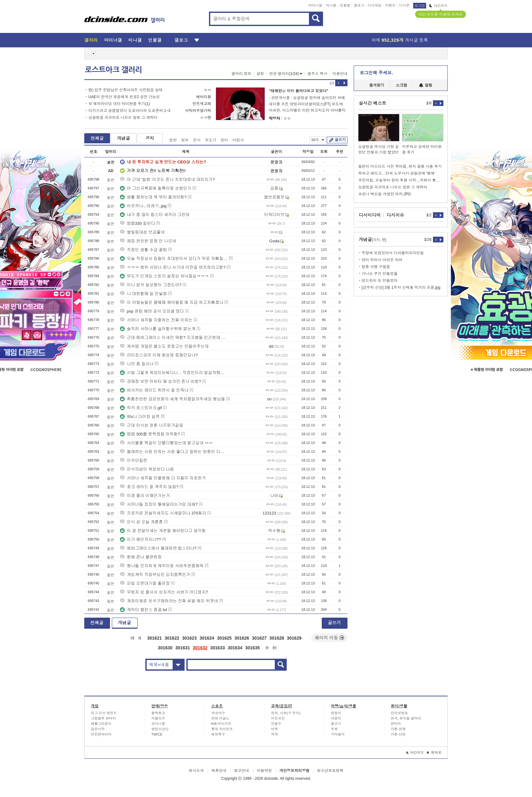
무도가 (211, 140)
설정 (260, 74)
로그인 (420, 6)
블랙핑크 (158, 713)
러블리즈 (158, 718)
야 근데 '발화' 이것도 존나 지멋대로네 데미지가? (167, 179)
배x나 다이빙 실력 (140, 417)
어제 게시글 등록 (400, 40)
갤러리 (91, 40)
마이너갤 (315, 5)
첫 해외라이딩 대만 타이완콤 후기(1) (119, 104)
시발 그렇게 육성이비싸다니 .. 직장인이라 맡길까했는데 (174, 373)
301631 (183, 648)
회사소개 (196, 771)
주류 (334, 729)
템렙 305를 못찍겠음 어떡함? (150, 434)
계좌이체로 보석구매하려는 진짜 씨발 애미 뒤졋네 (169, 601)
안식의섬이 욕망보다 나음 (147, 469)
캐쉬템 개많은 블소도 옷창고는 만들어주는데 (164, 346)
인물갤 (345, 5)
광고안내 (242, 771)
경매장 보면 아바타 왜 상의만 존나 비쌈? (161, 381)
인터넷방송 (399, 713)
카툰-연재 (398, 729)
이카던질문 (134, 460)
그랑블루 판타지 (103, 718)
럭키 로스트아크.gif (141, 408)
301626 (242, 638)
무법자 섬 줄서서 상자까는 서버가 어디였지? (164, 592)
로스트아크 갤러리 (113, 70)
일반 (173, 140)
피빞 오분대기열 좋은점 (145, 583)
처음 (132, 638)
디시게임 (375, 5)
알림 (426, 85)
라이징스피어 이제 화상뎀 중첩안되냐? (159, 355)
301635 (252, 648)
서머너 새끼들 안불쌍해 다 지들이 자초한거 (163, 478)
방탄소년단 (160, 729)
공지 (150, 138)
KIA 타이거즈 (221, 724)
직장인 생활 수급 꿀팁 (143, 250)
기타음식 (338, 734)
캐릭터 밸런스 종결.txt (144, 610)
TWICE (157, 734)
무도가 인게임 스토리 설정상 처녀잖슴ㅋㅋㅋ (164, 276)
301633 (218, 648)
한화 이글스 (220, 718)
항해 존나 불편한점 (141, 557)
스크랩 (402, 85)
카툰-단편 (398, 734)
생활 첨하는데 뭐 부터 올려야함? (153, 197)
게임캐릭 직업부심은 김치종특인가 (155, 575)
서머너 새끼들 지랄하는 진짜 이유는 (156, 320)
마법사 (238, 140)
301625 (224, 638)
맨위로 (434, 752)
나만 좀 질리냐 (137, 364)
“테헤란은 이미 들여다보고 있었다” (299, 91)
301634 (235, 648)
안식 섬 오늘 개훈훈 (141, 522)
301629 (294, 638)
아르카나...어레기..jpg (143, 206)
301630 (165, 648)
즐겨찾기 (377, 85)
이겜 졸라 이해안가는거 (145, 496)
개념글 (123, 138)
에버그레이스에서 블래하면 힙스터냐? (158, 548)
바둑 (274, 729)
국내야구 (218, 713)
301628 (277, 638)
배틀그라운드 (101, 724)
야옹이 (336, 718)
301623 (189, 638)
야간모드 (438, 6)
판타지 (396, 724)
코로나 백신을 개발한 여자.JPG (385, 194)
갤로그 (359, 5)
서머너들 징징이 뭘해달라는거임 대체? (159, 504)
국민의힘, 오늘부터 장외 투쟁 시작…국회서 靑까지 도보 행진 (401, 180)
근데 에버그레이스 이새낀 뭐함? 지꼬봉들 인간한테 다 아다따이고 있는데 (174, 338)
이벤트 (390, 5)
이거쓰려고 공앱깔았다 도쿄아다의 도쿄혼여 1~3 (129, 111)
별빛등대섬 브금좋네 (142, 232)
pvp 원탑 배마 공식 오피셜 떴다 (152, 311)
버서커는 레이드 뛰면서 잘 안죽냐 (154, 390)
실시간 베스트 (373, 103)
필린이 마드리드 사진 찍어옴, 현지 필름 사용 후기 (400, 166)
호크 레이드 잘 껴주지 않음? (149, 487)
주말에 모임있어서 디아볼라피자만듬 (393, 253)
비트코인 (278, 718)
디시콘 (404, 5)
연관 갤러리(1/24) (286, 74)
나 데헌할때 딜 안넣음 (143, 294)
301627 (259, 638)
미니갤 (331, 5)
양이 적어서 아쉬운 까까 (382, 260)
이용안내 (340, 74)
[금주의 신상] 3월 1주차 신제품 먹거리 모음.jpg (401, 288)
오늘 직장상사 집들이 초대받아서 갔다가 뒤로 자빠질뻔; (174, 259)
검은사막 (98, 729)
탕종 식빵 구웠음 (376, 267)
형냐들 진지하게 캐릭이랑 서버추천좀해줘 (162, 566)
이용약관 (264, 771)
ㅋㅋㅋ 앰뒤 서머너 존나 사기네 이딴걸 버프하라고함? (173, 267)
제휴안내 (219, 771)
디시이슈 (395, 215)
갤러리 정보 (241, 74)
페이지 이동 (330, 638)
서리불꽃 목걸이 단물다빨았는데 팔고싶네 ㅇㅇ (166, 443)
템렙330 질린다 (138, 223)
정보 (185, 140)
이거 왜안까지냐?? (141, 539)
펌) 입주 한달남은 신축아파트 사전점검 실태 (125, 90)
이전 (139, 638)
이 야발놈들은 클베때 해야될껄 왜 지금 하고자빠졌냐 (172, 302)
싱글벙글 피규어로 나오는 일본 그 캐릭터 (123, 118)
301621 (155, 638)
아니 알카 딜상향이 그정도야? (151, 285)
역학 (274, 734)
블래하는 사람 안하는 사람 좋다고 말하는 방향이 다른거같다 (174, 452)
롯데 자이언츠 (222, 729)
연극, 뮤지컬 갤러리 (406, 718)
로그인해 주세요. (376, 73)
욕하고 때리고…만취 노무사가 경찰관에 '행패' (397, 173)
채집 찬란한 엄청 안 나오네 (148, 241)
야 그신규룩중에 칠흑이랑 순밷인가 (156, 188)
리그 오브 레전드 (104, 713)
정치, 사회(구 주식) (286, 713)
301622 (172, 638)
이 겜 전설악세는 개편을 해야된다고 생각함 (163, 531)
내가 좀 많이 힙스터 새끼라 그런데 (155, 215)
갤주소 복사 (317, 74)
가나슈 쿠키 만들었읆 (380, 274)
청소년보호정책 (330, 771)
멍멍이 (336, 713)
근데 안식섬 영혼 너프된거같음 (152, 425)
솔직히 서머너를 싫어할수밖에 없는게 (158, 329)
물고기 (336, 724)
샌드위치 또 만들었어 (380, 281)
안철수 (276, 724)
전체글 (97, 138)
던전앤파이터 (101, 734)
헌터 (224, 140)
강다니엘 (158, 724)
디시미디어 (370, 215)
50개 (318, 140)
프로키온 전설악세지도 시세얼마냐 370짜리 (163, 513)
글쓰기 (340, 140)
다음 (268, 648)
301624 (207, 638)
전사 (197, 140)
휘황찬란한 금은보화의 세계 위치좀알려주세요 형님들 (172, 399)
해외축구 (218, 734)
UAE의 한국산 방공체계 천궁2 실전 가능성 (124, 97)
